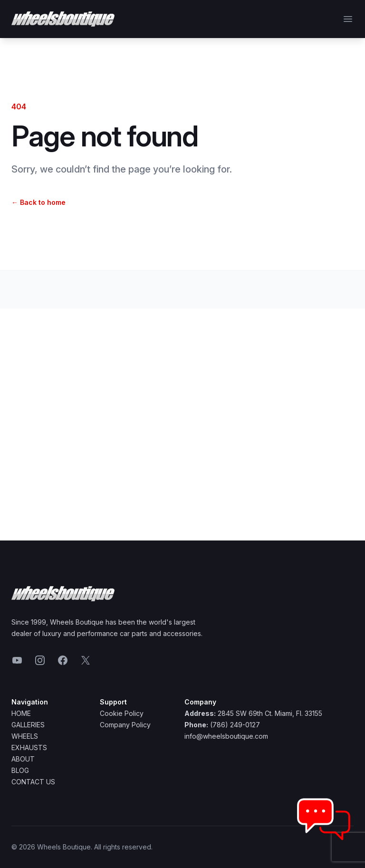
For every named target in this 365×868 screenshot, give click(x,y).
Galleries (28, 725)
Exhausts (29, 747)
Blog (20, 770)
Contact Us (33, 782)
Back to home (38, 202)
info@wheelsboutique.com (226, 736)
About (23, 759)
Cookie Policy (122, 713)
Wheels (25, 736)
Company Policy (125, 725)
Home (21, 713)
